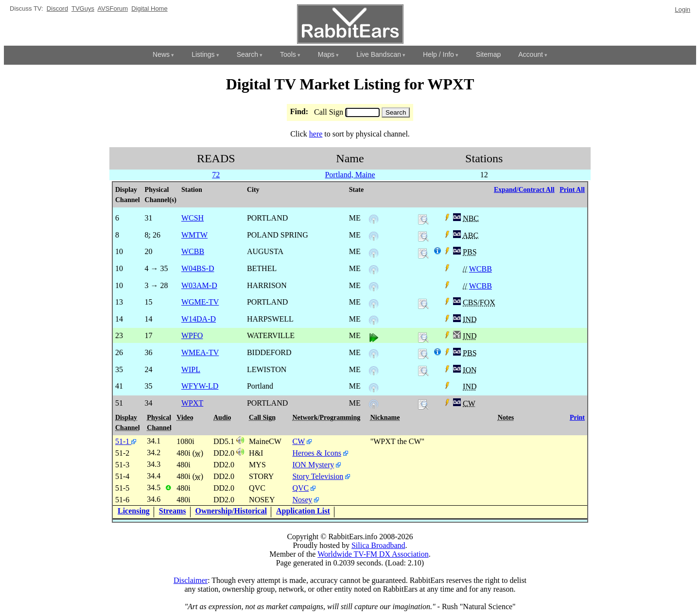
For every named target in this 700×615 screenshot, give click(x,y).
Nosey (302, 500)
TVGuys (83, 9)
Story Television (318, 476)
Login (682, 9)
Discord (57, 9)
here (316, 134)
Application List (303, 511)
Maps (326, 54)
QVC (300, 488)
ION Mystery (313, 465)
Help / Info (438, 54)
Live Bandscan (379, 54)
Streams (173, 511)
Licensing (134, 511)
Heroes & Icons (316, 453)
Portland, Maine (350, 175)
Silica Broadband (378, 545)
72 (216, 175)
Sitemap (488, 54)
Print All (572, 190)
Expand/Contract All (524, 190)
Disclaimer (191, 580)
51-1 (126, 441)
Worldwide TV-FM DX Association (373, 554)
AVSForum (113, 9)
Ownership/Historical (231, 511)
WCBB (481, 269)
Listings (203, 54)
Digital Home (149, 9)
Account (531, 54)
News (161, 54)
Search (247, 54)
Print (577, 418)
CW (298, 441)
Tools (288, 54)
